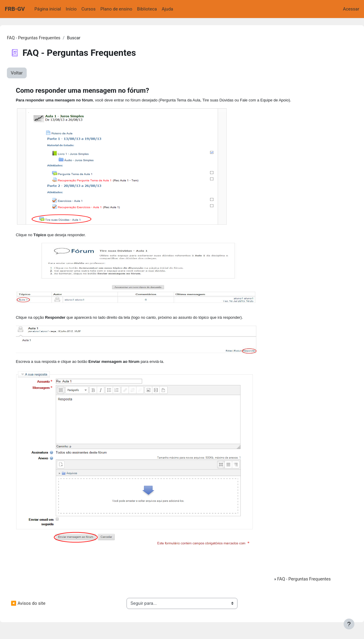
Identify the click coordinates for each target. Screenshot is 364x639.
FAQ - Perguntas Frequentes (49, 38)
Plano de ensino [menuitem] (116, 9)
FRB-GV (15, 9)
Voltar (31, 73)
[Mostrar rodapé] (349, 624)
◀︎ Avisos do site (42, 606)
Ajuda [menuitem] (167, 9)
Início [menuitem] (71, 9)
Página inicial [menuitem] (48, 9)
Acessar (351, 9)
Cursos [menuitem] (89, 9)
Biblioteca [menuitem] (147, 9)
